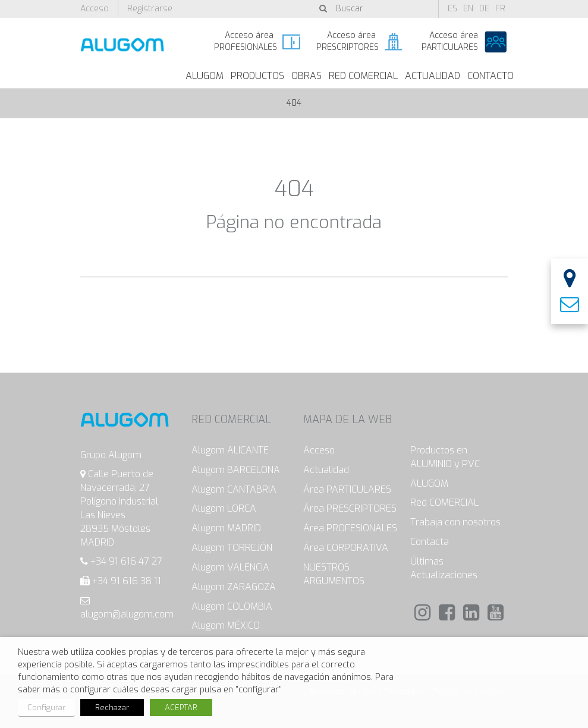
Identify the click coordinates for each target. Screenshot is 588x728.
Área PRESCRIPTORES (350, 508)
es (452, 9)
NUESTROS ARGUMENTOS (334, 574)
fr (500, 9)
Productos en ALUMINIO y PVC (445, 457)
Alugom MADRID (226, 528)
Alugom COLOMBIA (232, 606)
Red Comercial (363, 76)
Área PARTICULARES (347, 489)
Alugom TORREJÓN (232, 548)
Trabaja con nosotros (455, 522)
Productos (257, 76)
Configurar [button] (46, 707)
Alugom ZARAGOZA (234, 587)
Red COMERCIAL (444, 502)
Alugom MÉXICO (226, 625)
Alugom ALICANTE (230, 450)
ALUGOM (205, 76)
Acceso (95, 9)
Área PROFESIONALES (350, 528)
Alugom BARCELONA (236, 470)
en (468, 9)
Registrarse (150, 9)
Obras (306, 76)
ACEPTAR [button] (181, 707)
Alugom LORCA (224, 508)
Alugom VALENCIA (230, 567)
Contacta (430, 542)
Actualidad (433, 76)
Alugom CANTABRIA (234, 489)
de (484, 9)
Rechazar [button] (112, 707)
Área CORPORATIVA (346, 548)
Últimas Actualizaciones (444, 568)
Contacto (490, 76)
